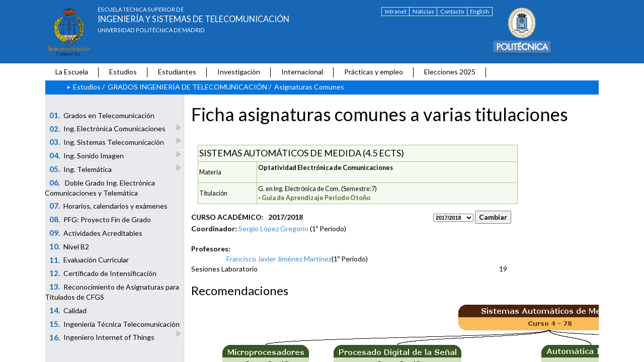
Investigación (239, 72)
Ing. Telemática (81, 169)
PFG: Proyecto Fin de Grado (100, 219)
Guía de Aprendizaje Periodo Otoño (316, 198)
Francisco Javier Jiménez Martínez (279, 259)
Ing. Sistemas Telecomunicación (107, 142)
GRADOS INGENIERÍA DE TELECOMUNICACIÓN (187, 87)
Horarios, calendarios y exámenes (109, 206)
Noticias (423, 11)
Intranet (396, 11)
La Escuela (72, 72)
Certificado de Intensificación (103, 273)
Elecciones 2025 (450, 72)
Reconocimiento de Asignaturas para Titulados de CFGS (112, 292)
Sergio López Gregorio (273, 229)
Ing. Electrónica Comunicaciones (108, 128)
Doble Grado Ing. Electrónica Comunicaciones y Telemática (100, 188)
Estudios (123, 72)
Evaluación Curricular (89, 260)
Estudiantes (177, 72)
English (479, 11)
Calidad (68, 310)
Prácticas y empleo (374, 72)
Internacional (302, 72)
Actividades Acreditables (96, 233)
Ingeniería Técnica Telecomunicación (115, 325)
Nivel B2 (69, 246)
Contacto (452, 11)
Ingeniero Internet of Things (102, 337)
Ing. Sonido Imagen (87, 155)
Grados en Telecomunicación (102, 115)
